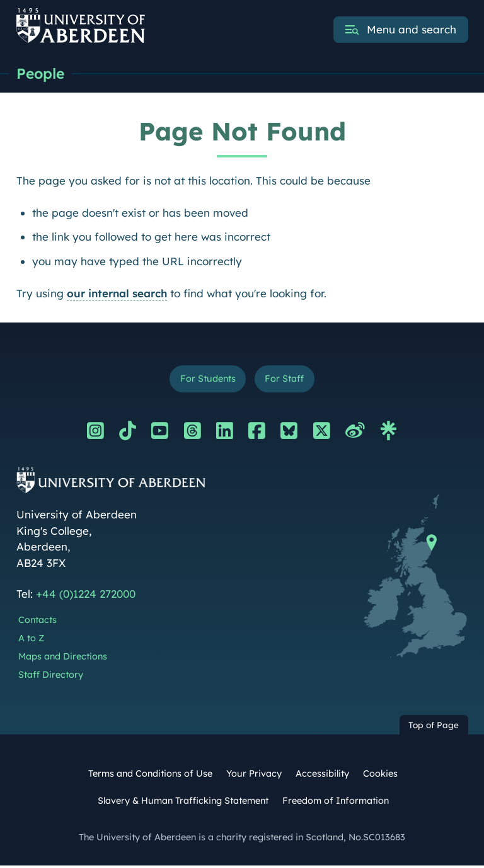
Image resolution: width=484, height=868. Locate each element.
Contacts (37, 622)
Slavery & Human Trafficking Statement (183, 802)
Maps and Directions (63, 658)
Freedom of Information (336, 802)
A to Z (31, 640)
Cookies (380, 775)
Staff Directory (51, 677)
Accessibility (322, 775)
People (42, 74)
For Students (206, 380)
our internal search (117, 294)
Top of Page (434, 727)
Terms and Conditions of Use (150, 775)
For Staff (286, 380)
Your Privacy (254, 775)
